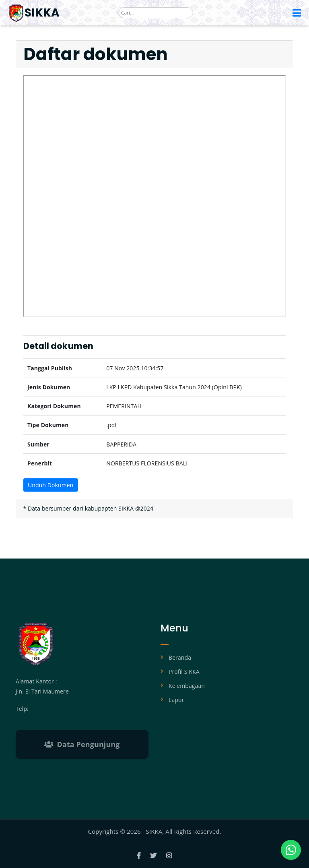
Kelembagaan (187, 686)
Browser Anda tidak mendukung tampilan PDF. (155, 196)
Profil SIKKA (184, 672)
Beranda (180, 657)
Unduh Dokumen (50, 485)
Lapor (176, 700)
